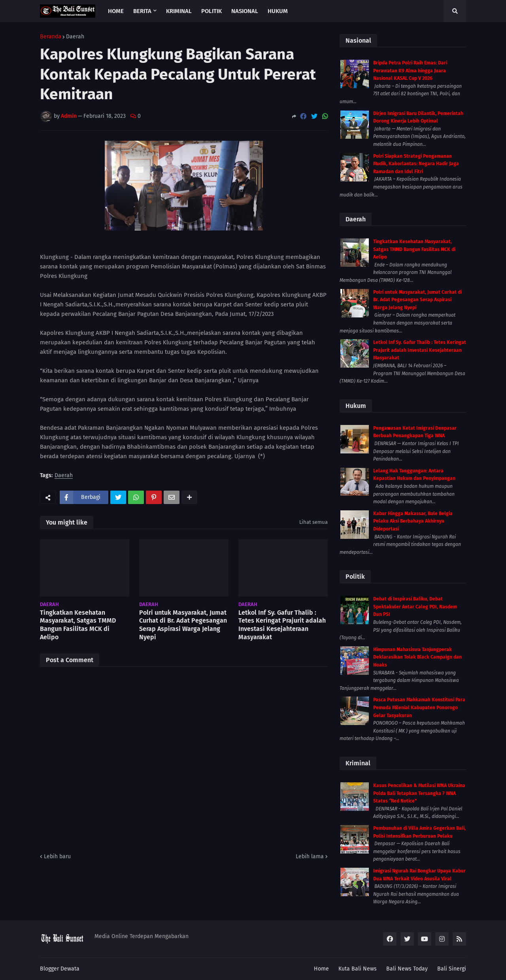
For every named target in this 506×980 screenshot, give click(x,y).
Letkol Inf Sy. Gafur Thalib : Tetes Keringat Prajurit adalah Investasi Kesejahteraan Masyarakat (282, 625)
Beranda (51, 37)
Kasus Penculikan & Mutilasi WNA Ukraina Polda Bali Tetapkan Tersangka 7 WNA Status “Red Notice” (419, 793)
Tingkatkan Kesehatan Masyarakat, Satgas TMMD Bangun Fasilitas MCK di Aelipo (78, 625)
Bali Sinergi (452, 969)
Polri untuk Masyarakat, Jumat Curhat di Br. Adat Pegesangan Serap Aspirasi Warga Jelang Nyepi (183, 625)
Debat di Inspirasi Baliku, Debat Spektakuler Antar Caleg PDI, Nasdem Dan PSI (415, 607)
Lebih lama (310, 856)
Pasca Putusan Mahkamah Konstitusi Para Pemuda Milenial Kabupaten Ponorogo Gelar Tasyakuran (419, 707)
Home (321, 969)
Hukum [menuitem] (278, 11)
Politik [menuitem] (211, 11)
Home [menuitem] (116, 11)
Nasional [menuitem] (245, 11)
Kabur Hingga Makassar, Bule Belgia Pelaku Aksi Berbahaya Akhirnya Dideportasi (413, 521)
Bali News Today (407, 969)
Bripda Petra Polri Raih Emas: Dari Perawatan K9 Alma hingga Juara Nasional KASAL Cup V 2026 (410, 71)
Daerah (75, 37)
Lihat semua (313, 522)
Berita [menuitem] (142, 11)
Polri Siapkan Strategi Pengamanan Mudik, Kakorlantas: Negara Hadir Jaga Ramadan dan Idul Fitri (416, 164)
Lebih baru (57, 856)
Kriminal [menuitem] (179, 11)
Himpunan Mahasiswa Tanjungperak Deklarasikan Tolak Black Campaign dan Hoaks (417, 657)
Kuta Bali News (358, 969)
